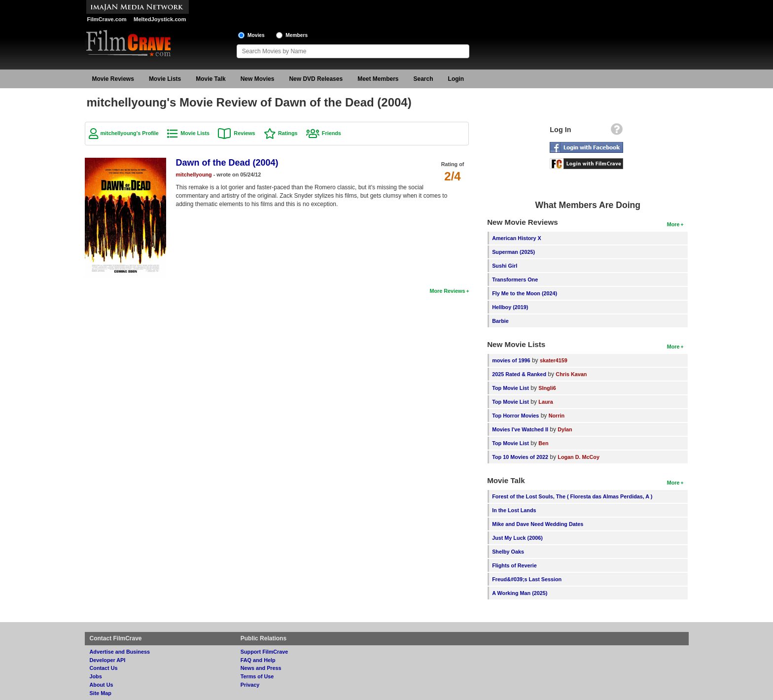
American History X (517, 238)
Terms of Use (257, 676)
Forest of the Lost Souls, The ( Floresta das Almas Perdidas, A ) (572, 496)
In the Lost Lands (514, 510)
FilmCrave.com (107, 19)
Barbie (500, 321)
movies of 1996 (511, 360)
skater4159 (554, 360)
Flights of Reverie (514, 565)
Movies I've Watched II (520, 429)
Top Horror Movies (515, 416)
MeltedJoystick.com (160, 19)
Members (297, 35)
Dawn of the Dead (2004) (227, 163)
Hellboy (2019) (510, 307)
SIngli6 (547, 388)
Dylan (565, 429)
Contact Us (104, 668)
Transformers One (515, 280)
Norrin (557, 416)
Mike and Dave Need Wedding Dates (538, 524)
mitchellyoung (194, 175)
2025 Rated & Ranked (519, 374)
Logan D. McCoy (579, 457)
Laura (545, 402)
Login (456, 79)
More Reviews (447, 291)
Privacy (250, 685)
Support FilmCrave (264, 652)
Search (423, 79)
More (673, 224)
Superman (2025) (513, 252)
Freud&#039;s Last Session (527, 579)
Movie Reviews (113, 79)
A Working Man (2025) (520, 593)
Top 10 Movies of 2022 (520, 457)
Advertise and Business (120, 652)
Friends (332, 133)
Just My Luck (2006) (517, 538)
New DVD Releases (316, 79)
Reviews (244, 133)
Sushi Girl (505, 266)
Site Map (101, 693)
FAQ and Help (258, 660)
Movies (256, 35)
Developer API (108, 660)
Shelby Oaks (508, 552)
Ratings (288, 133)
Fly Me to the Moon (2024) (525, 293)
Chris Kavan (571, 374)
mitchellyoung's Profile (130, 133)
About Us (102, 685)
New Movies (258, 79)
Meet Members (378, 79)
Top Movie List (510, 388)
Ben (543, 443)
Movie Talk (211, 79)
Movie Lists (165, 79)
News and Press (261, 668)
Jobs (96, 676)
